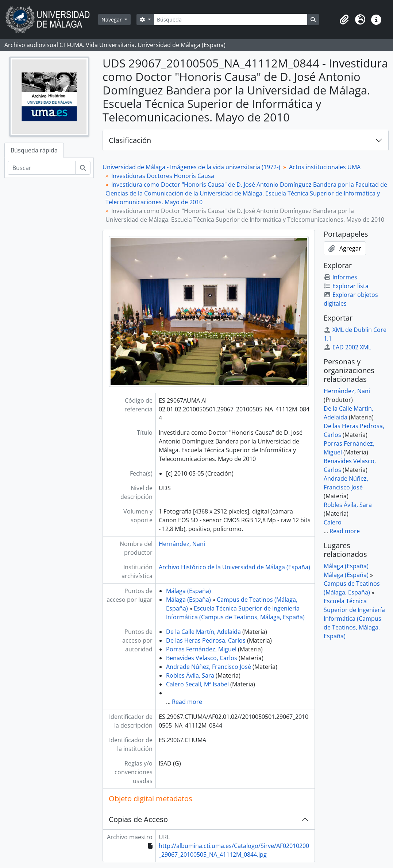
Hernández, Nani (182, 544)
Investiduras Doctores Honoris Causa (163, 176)
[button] (344, 20)
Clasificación (130, 140)
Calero (333, 522)
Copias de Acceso (138, 819)
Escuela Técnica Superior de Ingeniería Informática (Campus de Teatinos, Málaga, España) (354, 619)
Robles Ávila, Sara (190, 675)
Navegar (112, 20)
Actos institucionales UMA (325, 167)
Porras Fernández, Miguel (201, 649)
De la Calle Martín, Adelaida (203, 632)
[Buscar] (42, 168)
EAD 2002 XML (347, 347)
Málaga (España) (188, 591)
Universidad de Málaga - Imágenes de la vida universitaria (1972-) (191, 167)
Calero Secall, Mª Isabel (197, 684)
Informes (340, 277)
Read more (187, 702)
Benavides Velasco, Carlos (202, 658)
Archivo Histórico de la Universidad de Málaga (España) (234, 567)
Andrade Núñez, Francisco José (209, 667)
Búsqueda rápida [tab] (34, 150)
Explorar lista (346, 286)
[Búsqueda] (231, 20)
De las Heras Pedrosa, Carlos (206, 640)
